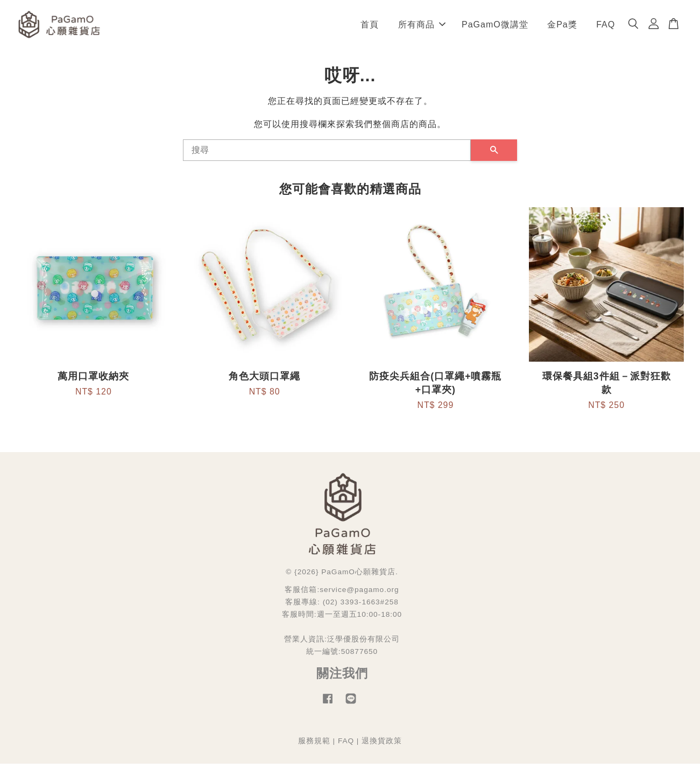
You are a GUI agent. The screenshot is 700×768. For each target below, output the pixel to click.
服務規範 (314, 746)
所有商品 (422, 27)
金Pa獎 (562, 27)
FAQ (606, 27)
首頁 (370, 27)
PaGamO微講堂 (495, 27)
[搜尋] (327, 155)
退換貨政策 (382, 746)
